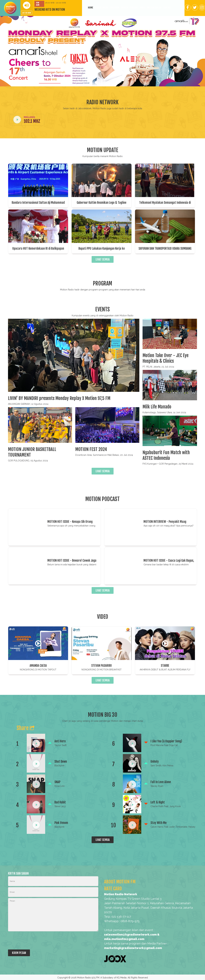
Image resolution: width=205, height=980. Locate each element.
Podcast (134, 8)
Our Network (102, 8)
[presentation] (32, 941)
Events (124, 8)
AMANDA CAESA (38, 666)
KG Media (122, 978)
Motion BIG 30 (154, 8)
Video (143, 8)
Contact (167, 8)
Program (115, 8)
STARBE (165, 666)
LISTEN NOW (27, 13)
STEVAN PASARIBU (102, 666)
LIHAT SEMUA (103, 259)
